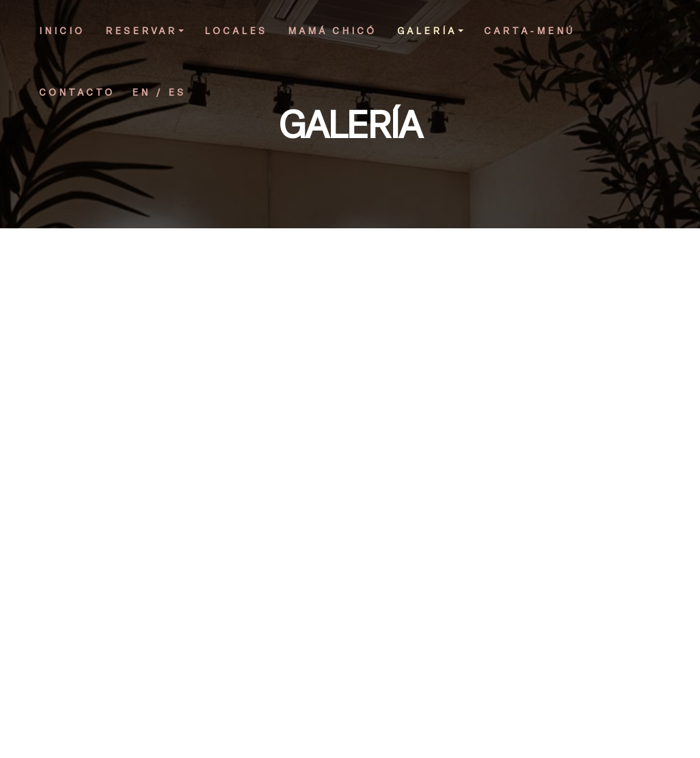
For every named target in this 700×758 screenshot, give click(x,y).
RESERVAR (145, 30)
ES (177, 92)
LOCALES (236, 30)
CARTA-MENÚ (529, 30)
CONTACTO (77, 92)
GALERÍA (430, 30)
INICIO (62, 30)
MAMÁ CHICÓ (332, 30)
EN (141, 92)
